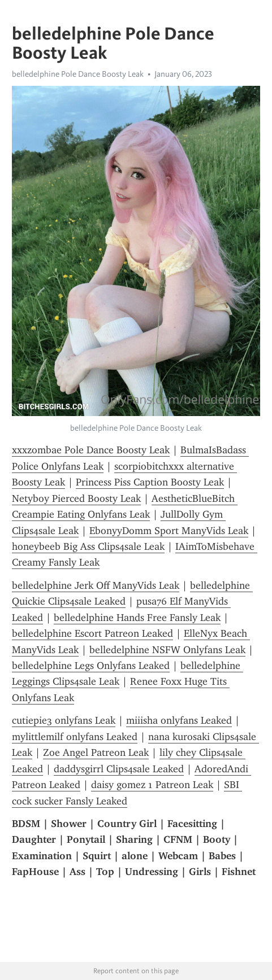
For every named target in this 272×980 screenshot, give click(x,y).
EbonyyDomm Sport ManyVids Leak (169, 531)
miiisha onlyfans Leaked (179, 720)
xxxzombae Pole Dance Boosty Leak (91, 450)
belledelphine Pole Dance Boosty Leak (78, 74)
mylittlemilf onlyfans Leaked (75, 737)
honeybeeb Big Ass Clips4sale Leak (88, 546)
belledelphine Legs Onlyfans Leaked (91, 666)
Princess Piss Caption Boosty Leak (150, 482)
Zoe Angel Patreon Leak (96, 753)
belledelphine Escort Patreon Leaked (92, 633)
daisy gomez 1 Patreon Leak (152, 785)
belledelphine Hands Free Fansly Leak (137, 618)
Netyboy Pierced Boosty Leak (76, 498)
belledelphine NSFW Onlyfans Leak (167, 650)
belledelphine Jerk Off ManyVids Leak (96, 585)
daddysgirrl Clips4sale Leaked (119, 769)
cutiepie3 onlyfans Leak (64, 720)
